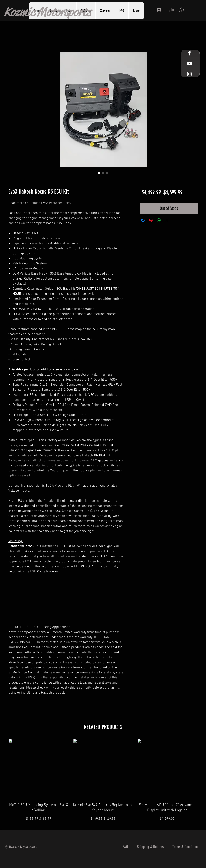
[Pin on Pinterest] (151, 220)
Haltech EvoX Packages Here (49, 203)
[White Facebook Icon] (189, 53)
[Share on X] (167, 220)
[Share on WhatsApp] (159, 220)
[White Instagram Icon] (189, 74)
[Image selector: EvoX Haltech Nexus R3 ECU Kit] (99, 173)
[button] (105, 11)
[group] (103, 783)
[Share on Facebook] (143, 220)
